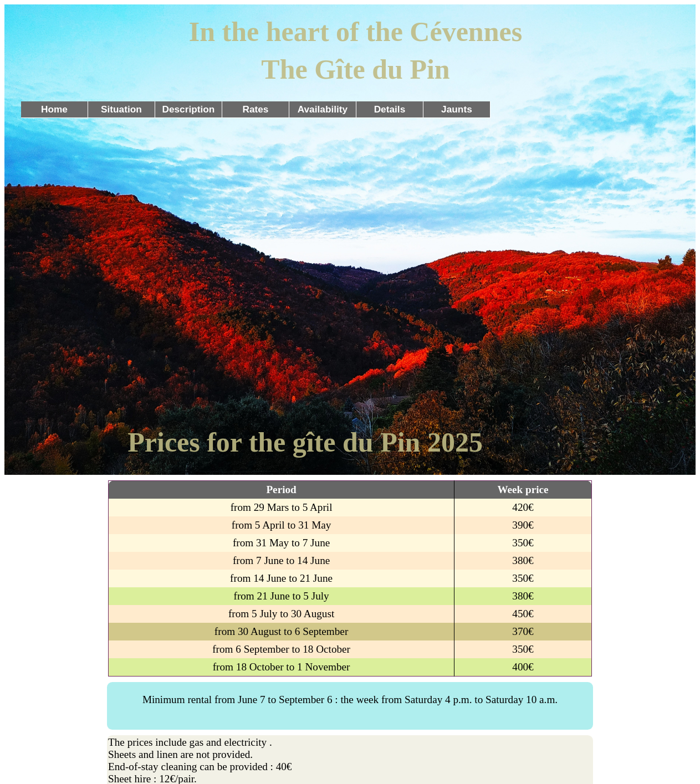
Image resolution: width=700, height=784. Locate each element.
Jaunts (457, 109)
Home (54, 109)
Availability (323, 109)
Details (390, 109)
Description (188, 109)
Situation (121, 109)
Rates (255, 109)
